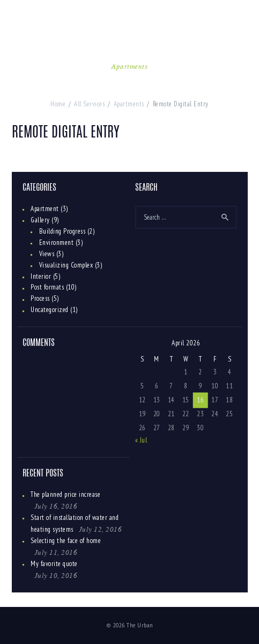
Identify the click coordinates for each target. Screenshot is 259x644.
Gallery (40, 220)
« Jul (141, 440)
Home (58, 104)
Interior (41, 276)
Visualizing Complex (66, 265)
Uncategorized (50, 310)
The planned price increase (65, 494)
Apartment (45, 209)
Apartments (129, 66)
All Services (89, 104)
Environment (57, 243)
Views (47, 254)
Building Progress (62, 231)
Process (40, 298)
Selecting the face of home (66, 541)
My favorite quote (54, 564)
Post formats (47, 287)
